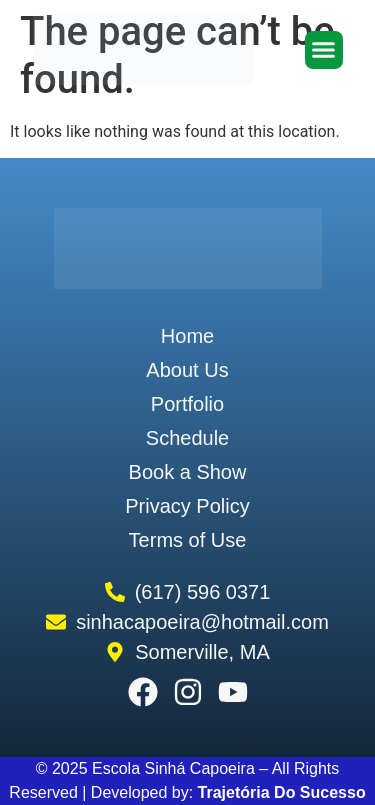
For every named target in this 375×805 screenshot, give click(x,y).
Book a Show (188, 472)
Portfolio (187, 404)
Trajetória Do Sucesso (282, 792)
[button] (324, 50)
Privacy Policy (187, 506)
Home (187, 336)
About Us (187, 370)
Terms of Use (188, 540)
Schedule (187, 438)
